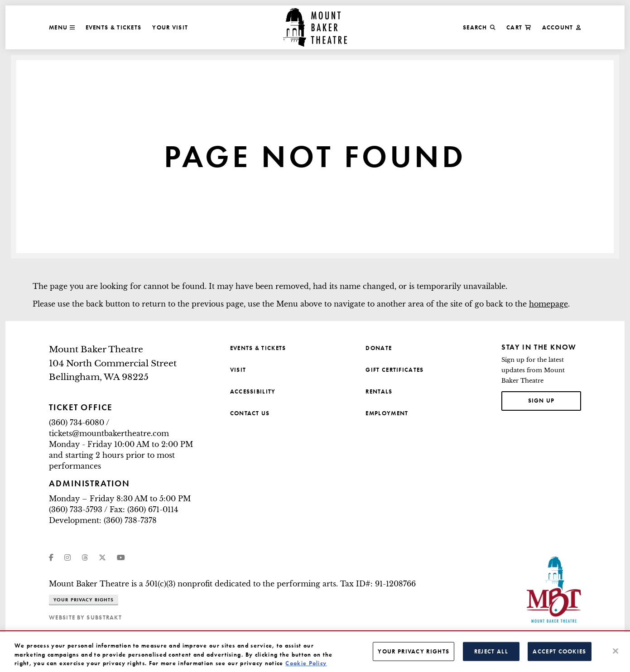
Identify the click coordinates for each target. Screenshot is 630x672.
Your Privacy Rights (84, 600)
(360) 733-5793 (76, 509)
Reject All (491, 655)
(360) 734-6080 (77, 422)
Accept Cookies (559, 655)
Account (562, 27)
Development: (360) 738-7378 (103, 520)
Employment (387, 413)
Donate (379, 348)
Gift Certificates (394, 370)
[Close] (616, 655)
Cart (519, 27)
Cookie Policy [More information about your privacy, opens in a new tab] (306, 667)
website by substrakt (85, 617)
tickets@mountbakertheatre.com (109, 433)
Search (479, 27)
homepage (548, 304)
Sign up (555, 400)
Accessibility (253, 391)
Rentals (379, 391)
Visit (238, 370)
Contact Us (250, 413)
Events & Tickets (114, 27)
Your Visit (170, 27)
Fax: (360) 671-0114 (144, 509)
